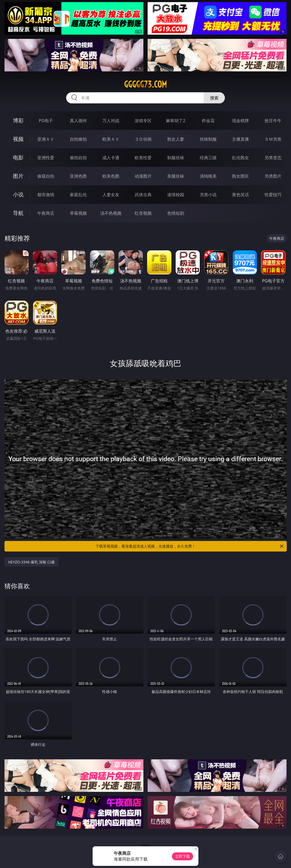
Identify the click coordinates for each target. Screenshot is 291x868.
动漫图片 (143, 176)
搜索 (214, 98)
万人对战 (111, 121)
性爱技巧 (273, 195)
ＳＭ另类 (273, 139)
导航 (18, 213)
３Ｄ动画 (143, 139)
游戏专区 (143, 121)
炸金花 (208, 121)
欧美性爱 (143, 158)
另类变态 (273, 158)
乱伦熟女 (240, 158)
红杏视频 (143, 213)
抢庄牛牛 (273, 121)
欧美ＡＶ (111, 139)
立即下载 (183, 856)
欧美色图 (111, 176)
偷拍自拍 (78, 158)
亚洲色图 (78, 176)
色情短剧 (176, 213)
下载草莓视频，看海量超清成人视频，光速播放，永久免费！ (190, 546)
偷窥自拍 (46, 176)
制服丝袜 (176, 158)
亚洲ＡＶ (46, 139)
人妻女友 (111, 195)
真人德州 (78, 121)
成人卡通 (111, 158)
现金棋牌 (240, 121)
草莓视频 (78, 213)
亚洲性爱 (46, 158)
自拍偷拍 (78, 139)
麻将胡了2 (176, 121)
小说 (18, 194)
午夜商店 (46, 213)
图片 (18, 176)
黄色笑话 (240, 195)
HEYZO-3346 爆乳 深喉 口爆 (31, 562)
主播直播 (240, 139)
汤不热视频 (111, 213)
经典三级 (208, 158)
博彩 (18, 120)
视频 (18, 139)
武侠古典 (143, 195)
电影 (18, 157)
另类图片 (273, 176)
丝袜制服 (208, 139)
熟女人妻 (176, 139)
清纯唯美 (208, 176)
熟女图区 (240, 176)
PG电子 (46, 121)
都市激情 (46, 195)
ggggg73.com (145, 84)
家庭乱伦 (78, 195)
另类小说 (208, 195)
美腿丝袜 (176, 176)
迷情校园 (176, 195)
